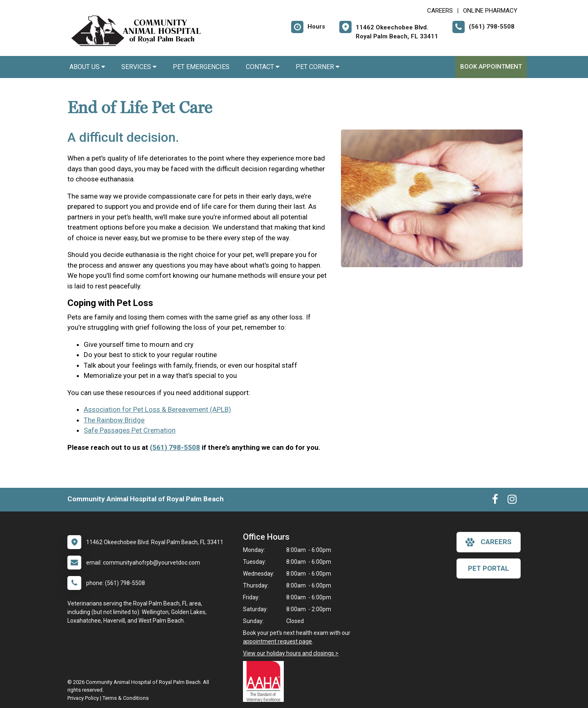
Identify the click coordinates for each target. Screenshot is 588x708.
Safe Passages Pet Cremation (130, 430)
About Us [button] (87, 67)
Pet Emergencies (201, 67)
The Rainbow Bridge (114, 420)
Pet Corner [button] (317, 67)
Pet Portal (489, 568)
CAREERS (440, 11)
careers (489, 542)
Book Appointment (491, 67)
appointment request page (277, 641)
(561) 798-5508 (175, 447)
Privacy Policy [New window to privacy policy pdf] (83, 698)
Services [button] (139, 67)
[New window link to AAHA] (265, 681)
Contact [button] (263, 67)
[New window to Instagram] (512, 501)
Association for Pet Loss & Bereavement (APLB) (157, 409)
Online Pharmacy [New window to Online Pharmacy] (490, 11)
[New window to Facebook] (495, 501)
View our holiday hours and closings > (291, 653)
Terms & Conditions (126, 698)
